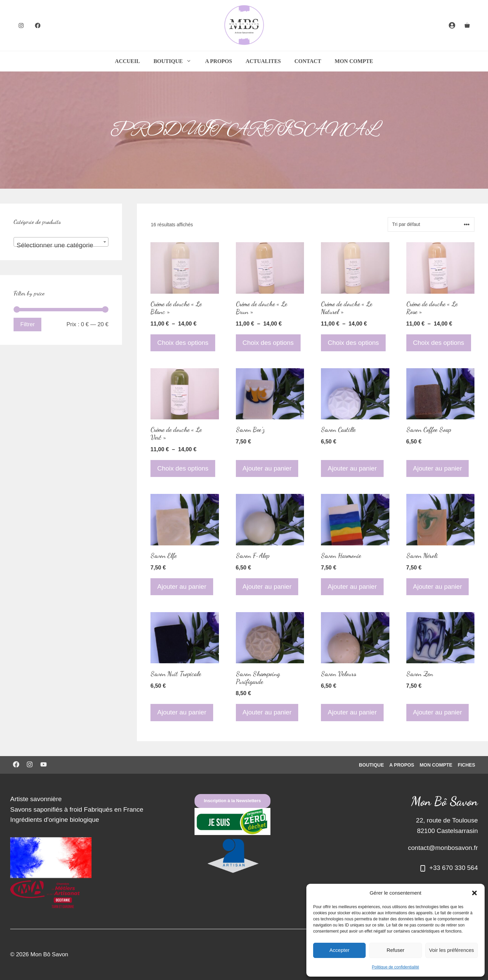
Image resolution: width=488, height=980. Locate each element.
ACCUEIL (127, 61)
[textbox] (61, 245)
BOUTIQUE (176, 61)
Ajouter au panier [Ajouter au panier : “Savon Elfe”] (182, 587)
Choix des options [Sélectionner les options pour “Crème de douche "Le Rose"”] (439, 343)
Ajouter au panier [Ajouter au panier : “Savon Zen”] (438, 712)
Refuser (396, 950)
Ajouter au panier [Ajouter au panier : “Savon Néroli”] (438, 587)
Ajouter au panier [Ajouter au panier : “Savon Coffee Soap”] (438, 468)
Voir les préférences (452, 950)
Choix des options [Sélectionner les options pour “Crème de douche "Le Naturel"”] (353, 343)
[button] (474, 893)
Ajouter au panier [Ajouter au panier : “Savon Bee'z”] (267, 468)
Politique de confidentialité (395, 967)
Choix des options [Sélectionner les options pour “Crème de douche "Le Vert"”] (183, 468)
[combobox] (61, 242)
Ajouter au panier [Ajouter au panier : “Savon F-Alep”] (267, 587)
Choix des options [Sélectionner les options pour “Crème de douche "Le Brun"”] (268, 343)
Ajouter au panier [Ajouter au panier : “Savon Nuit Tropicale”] (182, 712)
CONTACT (308, 61)
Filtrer (27, 324)
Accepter (339, 950)
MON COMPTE (354, 61)
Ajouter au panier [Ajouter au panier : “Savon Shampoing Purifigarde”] (267, 712)
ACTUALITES (263, 61)
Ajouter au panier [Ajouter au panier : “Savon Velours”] (352, 712)
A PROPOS (219, 61)
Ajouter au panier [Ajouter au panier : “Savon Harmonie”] (352, 587)
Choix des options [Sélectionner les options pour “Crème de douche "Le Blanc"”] (183, 343)
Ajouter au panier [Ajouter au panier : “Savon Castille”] (352, 468)
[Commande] (431, 224)
